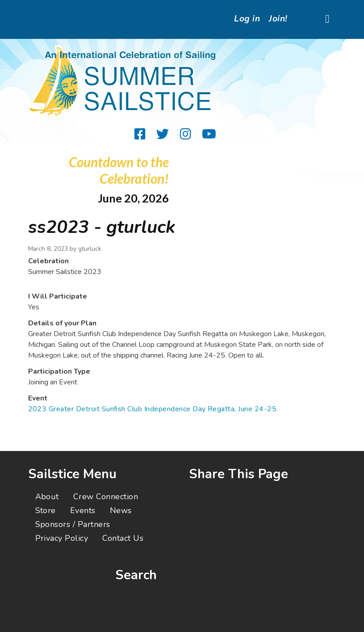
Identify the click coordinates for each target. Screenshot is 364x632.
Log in (247, 19)
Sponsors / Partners (73, 524)
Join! (278, 19)
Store (46, 510)
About (47, 497)
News (121, 510)
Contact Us (123, 538)
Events (83, 510)
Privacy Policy (62, 538)
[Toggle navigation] (328, 19)
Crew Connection (106, 497)
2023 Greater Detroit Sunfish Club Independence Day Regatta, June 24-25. (153, 409)
